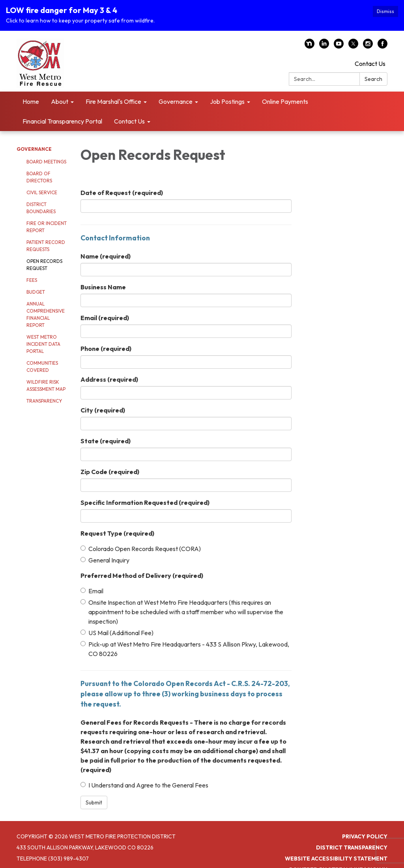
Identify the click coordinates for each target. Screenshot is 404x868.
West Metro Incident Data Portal (43, 343)
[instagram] (368, 45)
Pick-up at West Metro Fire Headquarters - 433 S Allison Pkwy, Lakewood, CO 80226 (185, 648)
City (103, 409)
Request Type (117, 532)
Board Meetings (46, 161)
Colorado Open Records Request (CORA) (141, 547)
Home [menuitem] (31, 101)
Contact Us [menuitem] (129, 120)
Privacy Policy (365, 836)
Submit (94, 802)
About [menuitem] (60, 101)
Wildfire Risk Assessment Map (46, 385)
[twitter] (353, 45)
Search (373, 78)
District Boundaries (41, 207)
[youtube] (339, 45)
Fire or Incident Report (47, 226)
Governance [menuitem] (176, 101)
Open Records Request (44, 264)
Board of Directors (39, 176)
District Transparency (352, 847)
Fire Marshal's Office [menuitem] (113, 101)
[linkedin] (324, 45)
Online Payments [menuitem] (285, 101)
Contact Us (370, 63)
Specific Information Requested (145, 501)
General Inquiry (105, 559)
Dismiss (385, 11)
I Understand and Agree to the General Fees (144, 784)
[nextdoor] (310, 45)
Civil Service (42, 192)
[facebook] (382, 45)
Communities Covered (42, 366)
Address (109, 378)
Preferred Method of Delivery (142, 574)
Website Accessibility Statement (336, 858)
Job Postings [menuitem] (227, 101)
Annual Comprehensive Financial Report (46, 314)
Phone (106, 347)
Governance (34, 148)
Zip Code (110, 471)
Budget (36, 291)
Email (105, 317)
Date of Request (122, 192)
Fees (32, 279)
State (106, 440)
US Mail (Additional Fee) (117, 632)
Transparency (44, 400)
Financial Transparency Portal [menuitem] (62, 120)
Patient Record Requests (46, 245)
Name (106, 255)
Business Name (103, 286)
